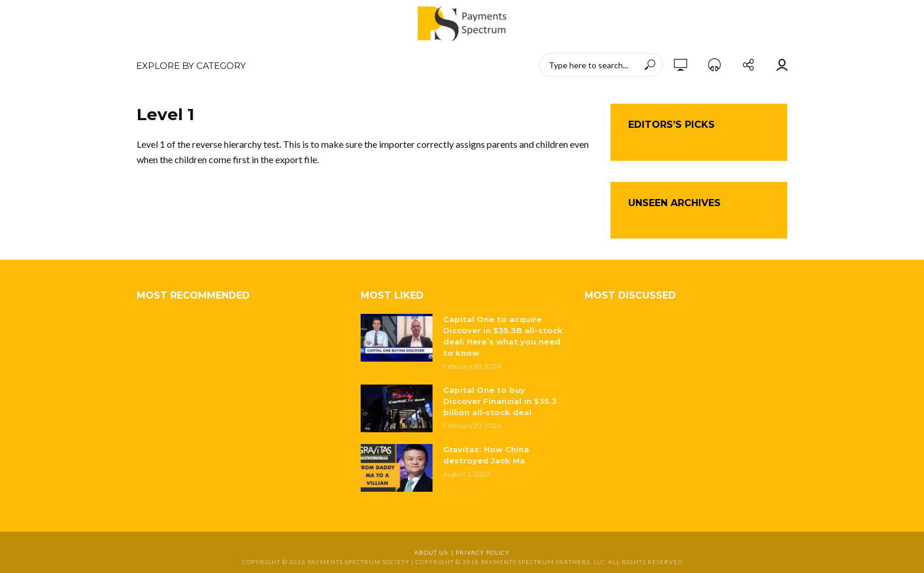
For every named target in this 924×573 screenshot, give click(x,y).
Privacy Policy (483, 552)
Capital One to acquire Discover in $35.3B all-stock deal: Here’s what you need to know (503, 336)
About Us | (435, 552)
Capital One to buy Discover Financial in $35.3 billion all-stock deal (500, 401)
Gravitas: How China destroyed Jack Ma (486, 455)
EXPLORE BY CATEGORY (191, 66)
